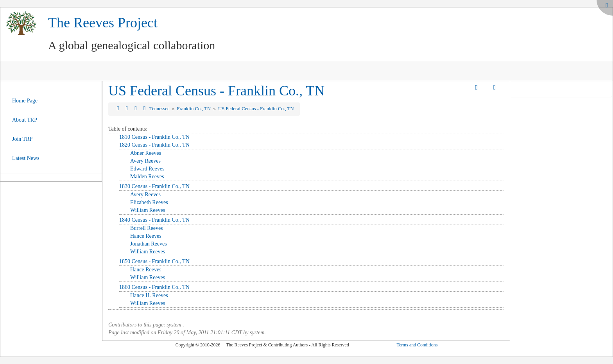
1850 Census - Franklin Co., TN (154, 261)
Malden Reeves (147, 177)
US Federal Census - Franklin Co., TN (216, 91)
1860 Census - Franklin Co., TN (154, 287)
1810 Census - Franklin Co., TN (154, 137)
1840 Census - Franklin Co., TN (154, 220)
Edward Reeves (147, 169)
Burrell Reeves (147, 228)
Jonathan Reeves (149, 244)
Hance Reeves (146, 236)
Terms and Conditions (417, 345)
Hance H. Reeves (149, 295)
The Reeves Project (103, 23)
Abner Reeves (146, 153)
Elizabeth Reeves (149, 202)
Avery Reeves (145, 161)
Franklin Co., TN (195, 109)
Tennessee (160, 109)
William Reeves (148, 210)
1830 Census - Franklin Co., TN (154, 186)
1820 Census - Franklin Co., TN (154, 145)
